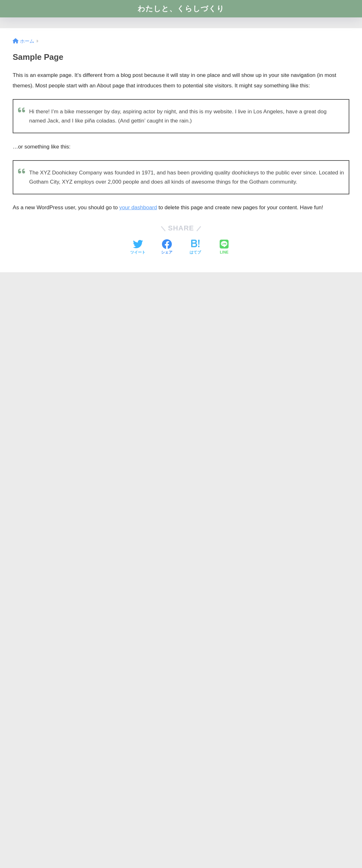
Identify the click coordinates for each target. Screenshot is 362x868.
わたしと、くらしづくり (181, 9)
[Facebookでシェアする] (167, 248)
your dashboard (138, 208)
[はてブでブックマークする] (195, 248)
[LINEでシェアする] (224, 248)
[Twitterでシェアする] (138, 248)
